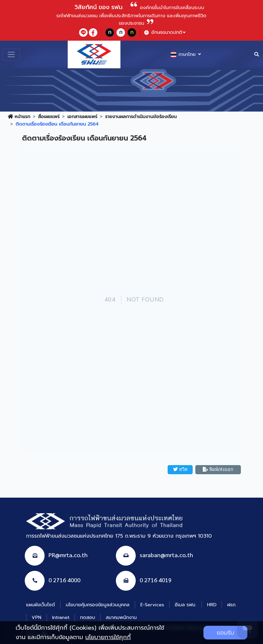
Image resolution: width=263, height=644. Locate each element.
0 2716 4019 (156, 580)
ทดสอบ (88, 617)
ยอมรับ (225, 633)
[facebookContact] (93, 33)
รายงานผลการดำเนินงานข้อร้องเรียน (141, 116)
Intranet (61, 617)
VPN (36, 617)
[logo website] (94, 54)
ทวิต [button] (180, 469)
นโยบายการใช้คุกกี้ (108, 637)
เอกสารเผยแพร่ (82, 116)
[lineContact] (83, 33)
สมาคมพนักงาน (121, 617)
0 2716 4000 (64, 580)
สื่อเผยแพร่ (49, 116)
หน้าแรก (19, 116)
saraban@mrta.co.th (166, 555)
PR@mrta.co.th (68, 555)
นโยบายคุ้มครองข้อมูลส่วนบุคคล (98, 605)
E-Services (152, 605)
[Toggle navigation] (11, 54)
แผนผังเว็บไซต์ (41, 605)
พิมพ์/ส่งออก (218, 469)
